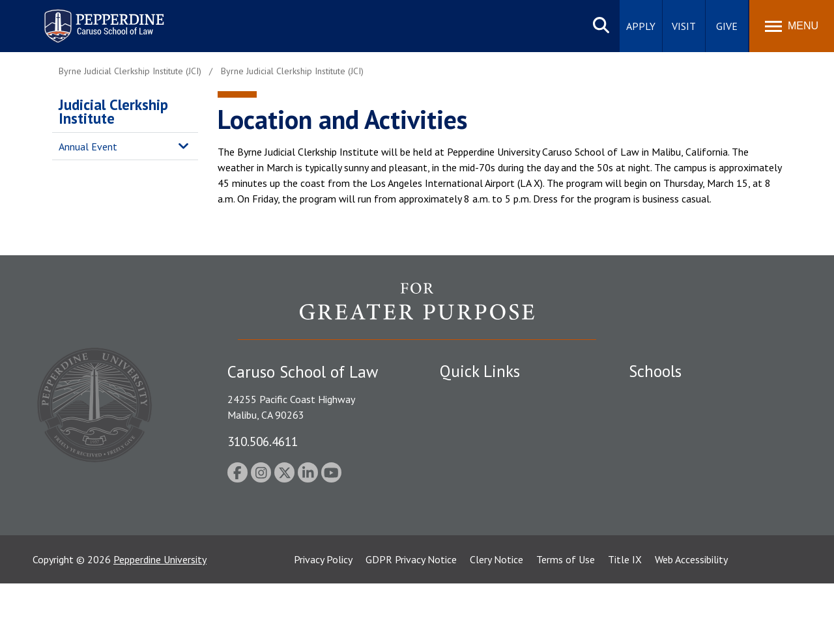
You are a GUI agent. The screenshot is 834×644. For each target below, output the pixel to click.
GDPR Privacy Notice (411, 620)
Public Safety (469, 396)
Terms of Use (566, 620)
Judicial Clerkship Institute (113, 111)
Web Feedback (471, 568)
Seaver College (661, 396)
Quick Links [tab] (480, 371)
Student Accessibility (485, 419)
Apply (641, 26)
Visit (684, 26)
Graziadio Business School (685, 441)
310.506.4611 (263, 441)
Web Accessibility (691, 620)
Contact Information (485, 486)
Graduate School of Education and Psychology (704, 470)
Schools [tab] (655, 371)
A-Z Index (461, 545)
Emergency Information (491, 441)
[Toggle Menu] (792, 26)
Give (727, 26)
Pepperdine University (160, 620)
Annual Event (88, 147)
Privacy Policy (323, 620)
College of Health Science (686, 523)
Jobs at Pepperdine (481, 464)
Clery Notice (496, 620)
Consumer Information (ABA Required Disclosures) (501, 516)
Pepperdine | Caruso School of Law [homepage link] (102, 18)
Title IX (625, 620)
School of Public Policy (679, 500)
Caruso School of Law (677, 419)
